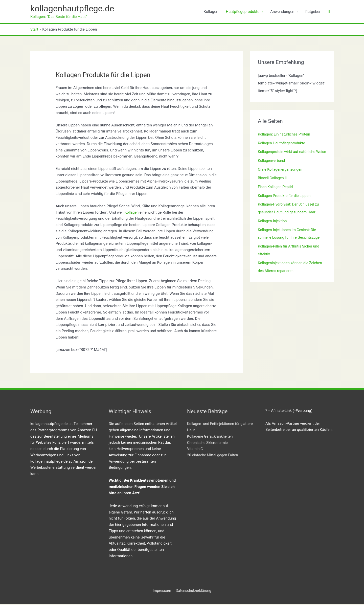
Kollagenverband (272, 168)
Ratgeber (313, 12)
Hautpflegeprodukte (242, 12)
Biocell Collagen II (273, 185)
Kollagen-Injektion (273, 227)
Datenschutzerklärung (194, 591)
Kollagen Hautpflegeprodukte (282, 143)
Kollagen (211, 12)
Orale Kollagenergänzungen (281, 177)
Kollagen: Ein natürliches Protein (285, 135)
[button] (329, 12)
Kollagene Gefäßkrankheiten (211, 437)
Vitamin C (195, 449)
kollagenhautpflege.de (74, 9)
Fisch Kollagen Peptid (276, 194)
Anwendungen (282, 12)
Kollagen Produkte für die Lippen (285, 202)
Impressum (161, 591)
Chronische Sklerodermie (208, 443)
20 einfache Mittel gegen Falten (213, 456)
